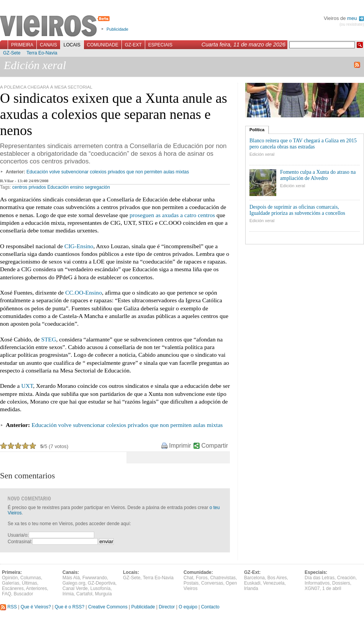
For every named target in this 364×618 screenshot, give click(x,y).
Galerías (11, 583)
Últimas (30, 583)
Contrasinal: (20, 542)
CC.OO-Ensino (84, 293)
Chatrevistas (223, 578)
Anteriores (37, 588)
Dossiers (341, 583)
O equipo (188, 607)
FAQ (7, 594)
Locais (72, 45)
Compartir (215, 446)
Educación (58, 187)
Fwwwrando (95, 578)
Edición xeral (262, 154)
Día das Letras (320, 578)
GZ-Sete (12, 53)
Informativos (317, 583)
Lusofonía (101, 588)
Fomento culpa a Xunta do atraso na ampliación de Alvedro (318, 175)
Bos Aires (277, 578)
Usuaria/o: (18, 535)
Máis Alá (71, 578)
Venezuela (274, 583)
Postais (191, 583)
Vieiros (56, 26)
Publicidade (117, 29)
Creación (346, 578)
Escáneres (13, 588)
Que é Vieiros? (36, 607)
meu (356, 18)
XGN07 (312, 588)
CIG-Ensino (79, 246)
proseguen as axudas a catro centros (172, 215)
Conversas (212, 583)
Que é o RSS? (70, 607)
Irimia (68, 594)
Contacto (210, 607)
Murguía (103, 594)
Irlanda (251, 588)
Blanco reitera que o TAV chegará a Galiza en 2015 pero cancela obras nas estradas (303, 144)
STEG (48, 339)
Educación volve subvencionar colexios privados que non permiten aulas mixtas (108, 172)
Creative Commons (108, 607)
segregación (98, 187)
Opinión (10, 578)
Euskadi (252, 583)
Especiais (160, 45)
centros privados (29, 187)
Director (167, 607)
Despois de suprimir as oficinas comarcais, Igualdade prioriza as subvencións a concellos (297, 210)
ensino (77, 187)
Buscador (24, 594)
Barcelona (254, 578)
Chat (188, 578)
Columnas (31, 578)
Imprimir (180, 446)
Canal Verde (75, 588)
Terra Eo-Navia (42, 53)
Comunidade (103, 45)
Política (257, 130)
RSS (8, 607)
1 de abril (332, 588)
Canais (48, 45)
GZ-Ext (133, 45)
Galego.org (74, 583)
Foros (202, 578)
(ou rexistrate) (352, 24)
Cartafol (84, 594)
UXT (27, 386)
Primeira (22, 45)
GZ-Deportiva (102, 583)
